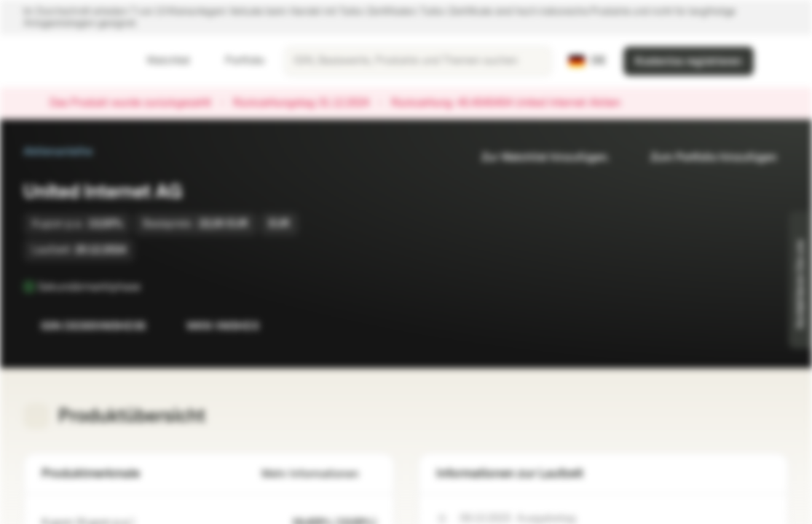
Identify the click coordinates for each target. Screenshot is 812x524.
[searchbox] (418, 61)
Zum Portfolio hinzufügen (705, 158)
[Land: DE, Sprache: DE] (587, 61)
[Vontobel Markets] (63, 61)
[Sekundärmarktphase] (151, 287)
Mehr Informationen (319, 474)
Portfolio (236, 61)
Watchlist (159, 61)
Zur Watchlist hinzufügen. (537, 158)
